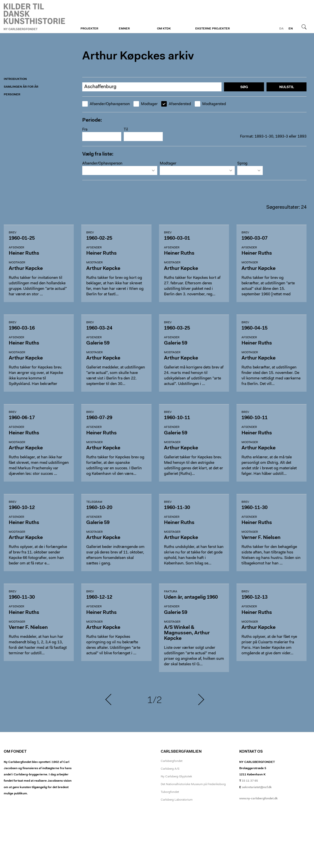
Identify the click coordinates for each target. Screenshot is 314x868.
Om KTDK (164, 29)
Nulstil (287, 87)
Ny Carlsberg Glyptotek (176, 777)
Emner (124, 29)
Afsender (16, 248)
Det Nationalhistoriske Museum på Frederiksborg (193, 784)
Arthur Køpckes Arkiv (34, 17)
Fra (85, 130)
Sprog (242, 164)
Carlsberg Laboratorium (177, 800)
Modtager (145, 104)
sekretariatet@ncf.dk (257, 787)
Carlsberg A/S (170, 769)
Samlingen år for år (21, 87)
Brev (12, 233)
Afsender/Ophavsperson (106, 104)
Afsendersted (176, 104)
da (281, 29)
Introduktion (15, 79)
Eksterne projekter (212, 29)
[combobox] (120, 171)
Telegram (94, 502)
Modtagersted (210, 104)
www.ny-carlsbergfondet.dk (258, 799)
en (291, 29)
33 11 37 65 (250, 781)
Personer (12, 95)
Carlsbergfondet (172, 761)
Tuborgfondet (170, 792)
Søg (304, 27)
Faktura (171, 592)
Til (126, 130)
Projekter (89, 29)
